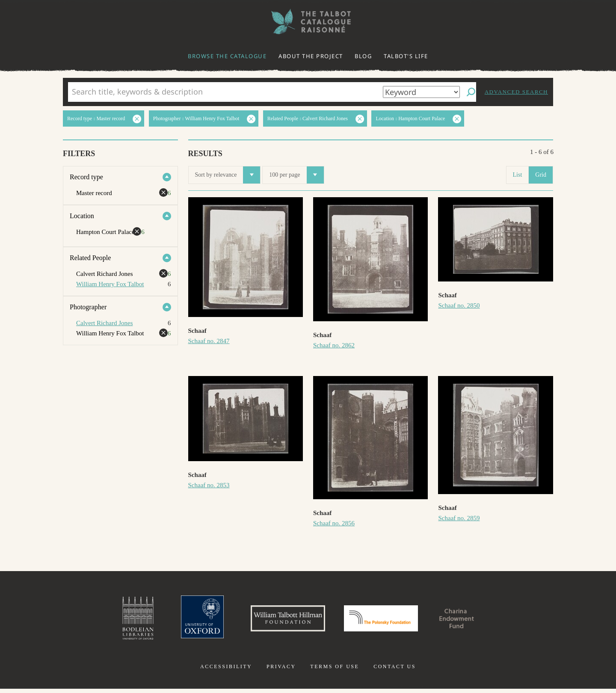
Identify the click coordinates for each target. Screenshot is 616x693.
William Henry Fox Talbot (110, 284)
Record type (86, 177)
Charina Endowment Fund (472, 620)
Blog (363, 56)
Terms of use (335, 671)
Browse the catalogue (227, 56)
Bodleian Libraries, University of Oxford (119, 620)
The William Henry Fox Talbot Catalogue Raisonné (308, 22)
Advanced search (516, 92)
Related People (90, 258)
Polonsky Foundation (385, 620)
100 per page (296, 175)
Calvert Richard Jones (104, 323)
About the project (311, 56)
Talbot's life (406, 56)
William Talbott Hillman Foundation (280, 620)
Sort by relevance (228, 175)
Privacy (281, 671)
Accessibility (226, 671)
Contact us (395, 671)
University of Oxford (187, 620)
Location (82, 216)
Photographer (88, 307)
